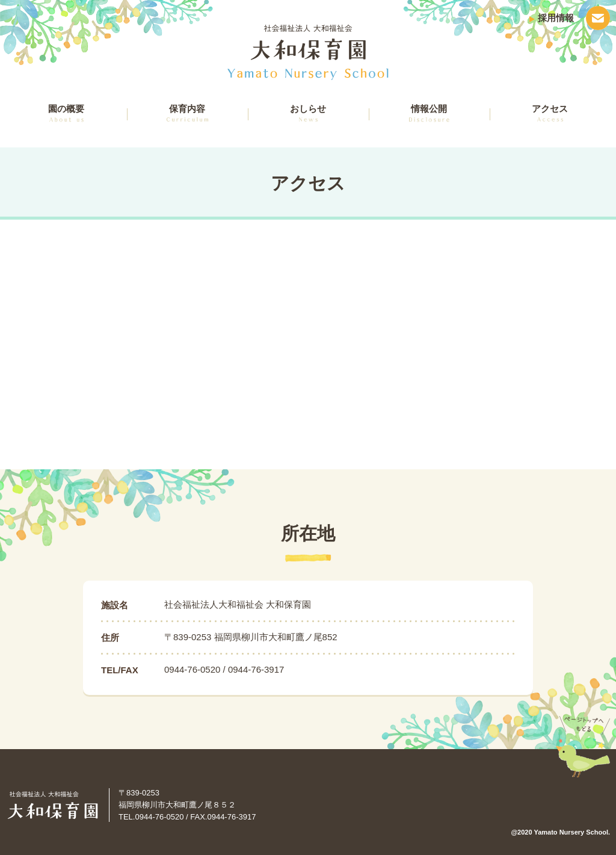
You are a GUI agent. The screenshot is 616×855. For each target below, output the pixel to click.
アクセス (550, 113)
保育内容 (187, 113)
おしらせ (308, 113)
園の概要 (66, 113)
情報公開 (429, 113)
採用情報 (556, 18)
